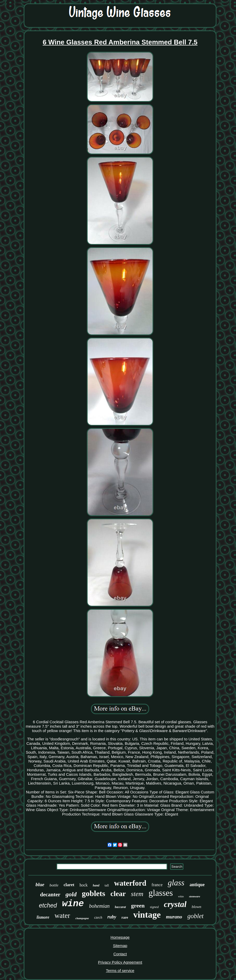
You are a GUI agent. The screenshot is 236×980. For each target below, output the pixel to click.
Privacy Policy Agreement (120, 962)
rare (125, 917)
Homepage (120, 937)
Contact (120, 954)
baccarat (120, 907)
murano (174, 917)
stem (137, 894)
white (181, 896)
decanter (50, 895)
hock (84, 885)
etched (48, 905)
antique (197, 885)
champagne (82, 918)
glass (176, 883)
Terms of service (120, 971)
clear (118, 894)
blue (40, 884)
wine (73, 904)
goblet (196, 916)
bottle (54, 885)
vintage (147, 915)
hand (96, 885)
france (157, 885)
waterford (130, 883)
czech (98, 917)
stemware (195, 896)
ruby (112, 917)
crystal (175, 904)
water (62, 916)
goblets (94, 893)
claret (69, 885)
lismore (43, 917)
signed (154, 907)
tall (107, 885)
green (138, 906)
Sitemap (120, 946)
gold (71, 894)
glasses (161, 893)
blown (197, 907)
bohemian (99, 906)
